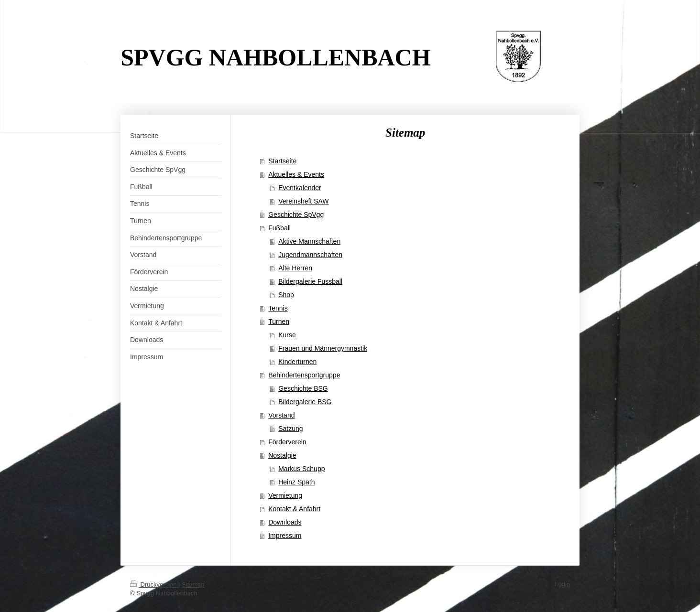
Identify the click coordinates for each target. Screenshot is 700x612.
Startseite (282, 161)
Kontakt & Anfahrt (294, 509)
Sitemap (193, 585)
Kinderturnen (297, 362)
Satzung (290, 429)
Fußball (279, 228)
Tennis (278, 308)
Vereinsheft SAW (303, 201)
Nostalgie (282, 455)
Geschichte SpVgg (296, 215)
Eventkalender (300, 188)
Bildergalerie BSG (305, 402)
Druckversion (154, 585)
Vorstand (281, 415)
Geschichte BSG (303, 388)
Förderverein (287, 442)
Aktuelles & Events (296, 174)
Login (562, 584)
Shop (286, 295)
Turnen (279, 322)
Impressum (285, 536)
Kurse (287, 335)
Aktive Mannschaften (309, 241)
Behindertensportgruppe (304, 375)
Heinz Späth (296, 482)
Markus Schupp (301, 469)
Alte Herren (295, 268)
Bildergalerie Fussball (310, 281)
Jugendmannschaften (310, 255)
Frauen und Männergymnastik (323, 348)
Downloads (285, 522)
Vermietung (285, 495)
